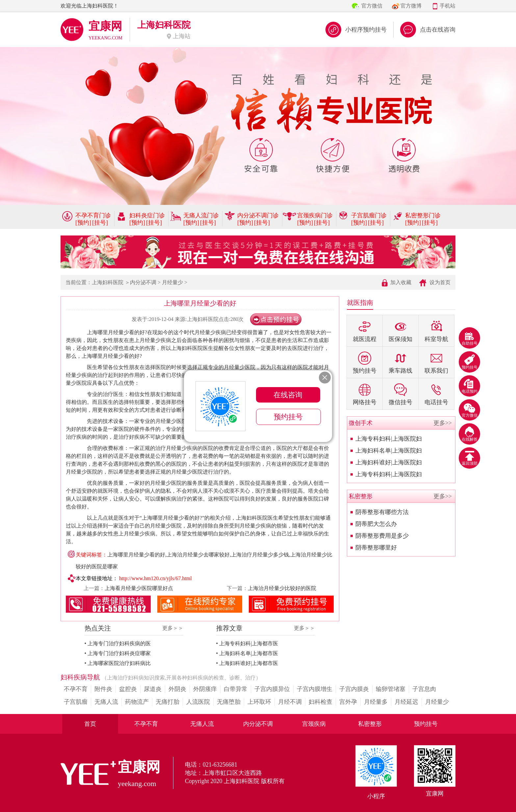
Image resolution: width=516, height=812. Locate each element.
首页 (90, 724)
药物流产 (137, 702)
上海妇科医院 (108, 282)
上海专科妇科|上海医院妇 (389, 439)
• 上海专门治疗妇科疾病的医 (118, 643)
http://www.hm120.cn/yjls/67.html (155, 578)
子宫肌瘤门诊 (369, 215)
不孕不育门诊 (93, 215)
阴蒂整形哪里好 (376, 548)
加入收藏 (401, 282)
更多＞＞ (173, 628)
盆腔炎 (128, 689)
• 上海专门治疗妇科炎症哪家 (118, 653)
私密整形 (370, 724)
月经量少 (172, 282)
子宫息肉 (424, 689)
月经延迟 (406, 702)
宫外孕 (348, 702)
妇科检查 (321, 702)
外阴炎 (177, 689)
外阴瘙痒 (205, 689)
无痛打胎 (168, 702)
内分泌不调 (143, 282)
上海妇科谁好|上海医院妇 (389, 462)
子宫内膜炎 (354, 689)
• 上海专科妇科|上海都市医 (247, 643)
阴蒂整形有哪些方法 (382, 512)
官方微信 (372, 6)
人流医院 (198, 702)
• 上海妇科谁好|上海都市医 (247, 663)
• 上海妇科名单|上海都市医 (247, 653)
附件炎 (103, 689)
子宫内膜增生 (315, 689)
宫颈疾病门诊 (315, 215)
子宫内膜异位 (272, 689)
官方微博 (411, 6)
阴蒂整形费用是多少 (382, 536)
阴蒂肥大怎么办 (376, 524)
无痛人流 (106, 702)
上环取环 (259, 702)
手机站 (448, 6)
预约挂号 (426, 724)
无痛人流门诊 (201, 215)
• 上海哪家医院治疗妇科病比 (118, 663)
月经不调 (290, 702)
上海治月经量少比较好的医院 (282, 588)
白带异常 (236, 689)
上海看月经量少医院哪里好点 (139, 588)
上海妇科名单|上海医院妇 (389, 451)
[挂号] (100, 223)
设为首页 (440, 282)
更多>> (443, 423)
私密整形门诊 (423, 215)
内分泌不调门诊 (258, 215)
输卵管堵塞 (391, 689)
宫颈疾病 (314, 724)
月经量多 (376, 702)
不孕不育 (76, 689)
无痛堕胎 (229, 702)
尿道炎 (153, 689)
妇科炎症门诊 (147, 215)
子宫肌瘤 (76, 702)
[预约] (83, 223)
